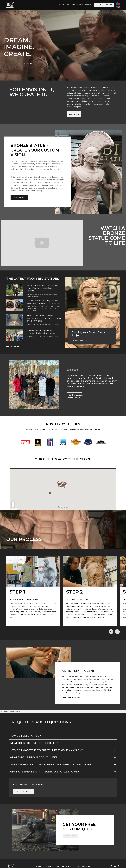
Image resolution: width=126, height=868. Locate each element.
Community (71, 5)
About (69, 866)
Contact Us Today (23, 792)
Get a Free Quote (104, 5)
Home (39, 866)
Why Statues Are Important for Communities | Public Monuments (42, 332)
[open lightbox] (33, 591)
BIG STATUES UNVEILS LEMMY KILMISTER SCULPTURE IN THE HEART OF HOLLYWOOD (44, 318)
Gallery (60, 866)
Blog (77, 866)
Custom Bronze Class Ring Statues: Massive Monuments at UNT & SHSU (43, 302)
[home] (10, 5)
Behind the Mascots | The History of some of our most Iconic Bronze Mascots (42, 288)
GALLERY (62, 5)
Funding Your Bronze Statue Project (89, 334)
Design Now (74, 114)
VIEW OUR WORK (25, 63)
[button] (111, 632)
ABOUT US (80, 5)
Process (88, 5)
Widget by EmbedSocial (10, 711)
